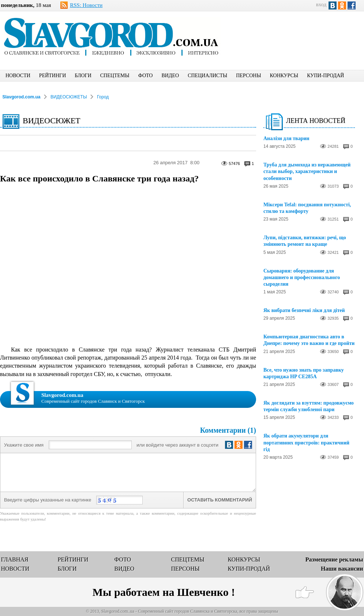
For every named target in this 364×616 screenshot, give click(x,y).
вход (321, 4)
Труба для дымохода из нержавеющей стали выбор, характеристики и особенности (307, 171)
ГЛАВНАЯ (15, 559)
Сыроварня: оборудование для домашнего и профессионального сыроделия (302, 277)
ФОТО (146, 76)
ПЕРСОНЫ (248, 76)
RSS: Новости (86, 5)
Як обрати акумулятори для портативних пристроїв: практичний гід (306, 442)
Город (103, 97)
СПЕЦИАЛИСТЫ (207, 76)
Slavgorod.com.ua (22, 97)
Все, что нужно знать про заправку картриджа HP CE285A (304, 373)
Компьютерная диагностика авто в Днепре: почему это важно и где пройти (309, 340)
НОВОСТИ (18, 76)
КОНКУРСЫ (284, 76)
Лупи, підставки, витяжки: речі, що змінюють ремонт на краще (305, 241)
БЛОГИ (83, 76)
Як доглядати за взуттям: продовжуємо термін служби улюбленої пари (309, 406)
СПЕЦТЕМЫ (115, 76)
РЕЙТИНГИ (52, 76)
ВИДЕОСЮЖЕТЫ (69, 97)
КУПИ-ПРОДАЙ (325, 76)
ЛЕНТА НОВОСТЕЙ (316, 121)
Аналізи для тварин (286, 138)
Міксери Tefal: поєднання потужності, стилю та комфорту (307, 208)
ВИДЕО (170, 76)
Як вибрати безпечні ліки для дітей (304, 310)
